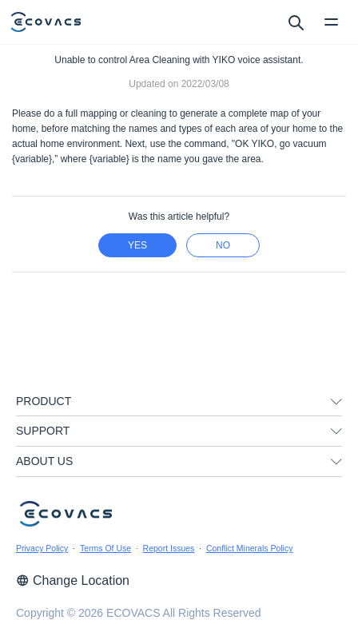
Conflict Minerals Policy (250, 548)
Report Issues (169, 548)
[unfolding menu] (336, 402)
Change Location (73, 580)
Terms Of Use (105, 548)
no (223, 245)
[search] (295, 22)
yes (137, 245)
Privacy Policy (42, 548)
